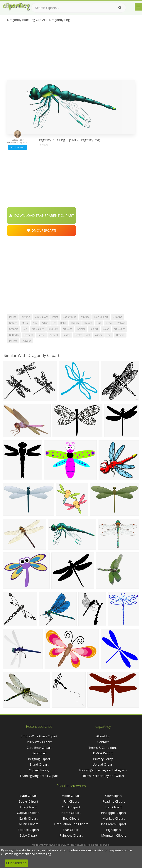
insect (12, 317)
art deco (67, 329)
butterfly (14, 335)
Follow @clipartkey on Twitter (103, 776)
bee (25, 329)
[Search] (120, 8)
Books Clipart (28, 801)
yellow (121, 323)
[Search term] (79, 8)
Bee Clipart (71, 818)
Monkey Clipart (114, 818)
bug (99, 323)
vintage (85, 317)
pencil (109, 323)
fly (54, 323)
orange (75, 323)
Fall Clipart (71, 801)
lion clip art (101, 317)
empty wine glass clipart (39, 736)
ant (88, 335)
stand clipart (39, 764)
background (70, 317)
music (25, 323)
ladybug (27, 341)
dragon (120, 335)
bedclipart (39, 753)
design (88, 323)
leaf (109, 335)
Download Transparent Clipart (41, 216)
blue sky (53, 329)
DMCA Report (103, 753)
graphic (13, 329)
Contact (103, 742)
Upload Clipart (103, 764)
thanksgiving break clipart (39, 776)
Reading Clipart (114, 801)
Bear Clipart (71, 830)
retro (63, 323)
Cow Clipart (114, 796)
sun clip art (41, 317)
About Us (103, 736)
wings (98, 335)
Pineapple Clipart (114, 813)
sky (35, 323)
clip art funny (39, 770)
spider (66, 335)
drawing (117, 317)
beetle (41, 335)
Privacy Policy (103, 759)
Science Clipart (28, 830)
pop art (94, 329)
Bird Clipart (114, 807)
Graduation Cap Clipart (71, 824)
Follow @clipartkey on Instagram (103, 770)
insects (13, 341)
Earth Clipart (28, 818)
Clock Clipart (71, 807)
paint (55, 317)
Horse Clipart (71, 813)
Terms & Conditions (103, 748)
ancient (54, 335)
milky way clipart (39, 742)
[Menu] (138, 7)
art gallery (38, 329)
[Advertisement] (71, 52)
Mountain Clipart (114, 835)
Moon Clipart (71, 796)
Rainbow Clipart (71, 835)
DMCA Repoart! (41, 230)
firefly (78, 335)
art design (120, 329)
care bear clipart (39, 748)
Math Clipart (28, 796)
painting (25, 317)
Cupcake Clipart (28, 813)
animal (81, 329)
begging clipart (39, 759)
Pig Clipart (114, 830)
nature (13, 323)
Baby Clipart (28, 835)
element (28, 335)
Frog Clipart (28, 807)
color (106, 329)
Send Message (18, 147)
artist (45, 323)
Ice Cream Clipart (114, 824)
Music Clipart (28, 824)
